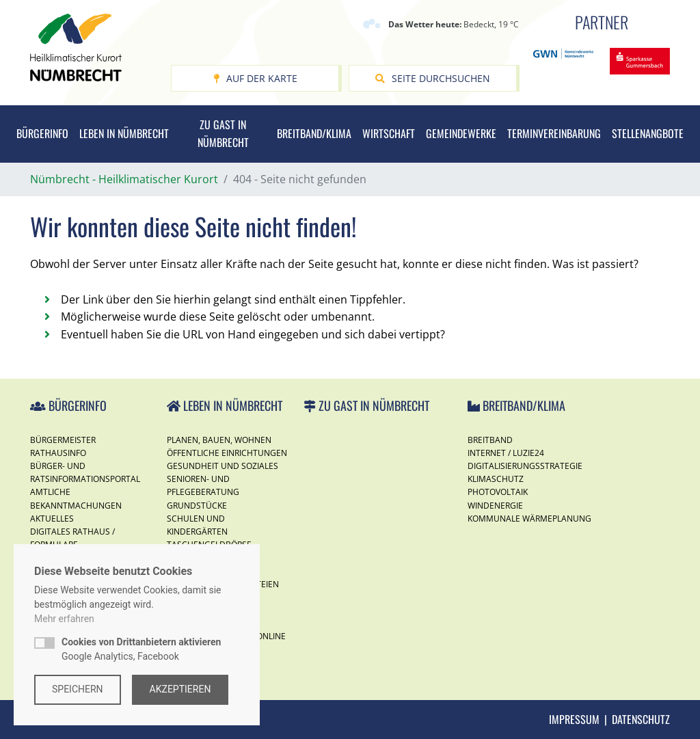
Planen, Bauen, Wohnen (219, 440)
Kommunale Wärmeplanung (529, 519)
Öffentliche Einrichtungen (227, 453)
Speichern (78, 689)
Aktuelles (52, 519)
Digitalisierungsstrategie (525, 466)
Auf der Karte (255, 78)
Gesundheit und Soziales (223, 466)
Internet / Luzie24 (506, 453)
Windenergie (495, 506)
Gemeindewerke (461, 133)
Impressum (574, 719)
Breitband (490, 440)
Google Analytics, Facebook (141, 649)
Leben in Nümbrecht (124, 133)
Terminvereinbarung (554, 133)
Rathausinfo (58, 453)
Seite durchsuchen (433, 78)
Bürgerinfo (42, 133)
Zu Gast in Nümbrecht (223, 133)
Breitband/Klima (314, 133)
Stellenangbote (648, 133)
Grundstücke (197, 506)
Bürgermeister (63, 440)
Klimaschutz (496, 479)
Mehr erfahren (64, 619)
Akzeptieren (180, 689)
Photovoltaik (498, 492)
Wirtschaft (389, 133)
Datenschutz (641, 719)
